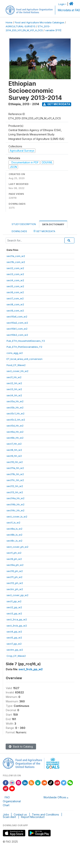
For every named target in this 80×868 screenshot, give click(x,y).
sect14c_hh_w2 (15, 510)
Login (62, 4)
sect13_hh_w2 (15, 492)
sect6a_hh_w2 (15, 432)
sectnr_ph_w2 (15, 589)
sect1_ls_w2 (13, 523)
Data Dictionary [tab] (53, 224)
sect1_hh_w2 (14, 377)
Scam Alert (9, 817)
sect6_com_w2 (15, 292)
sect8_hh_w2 (14, 450)
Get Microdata (57, 104)
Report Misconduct (33, 817)
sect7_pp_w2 (14, 644)
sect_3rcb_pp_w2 (17, 626)
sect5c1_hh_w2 (15, 413)
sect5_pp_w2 (14, 638)
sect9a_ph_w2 (15, 565)
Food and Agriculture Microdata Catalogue (39, 23)
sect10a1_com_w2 (17, 317)
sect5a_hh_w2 (15, 401)
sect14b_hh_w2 (15, 504)
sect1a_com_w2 (16, 256)
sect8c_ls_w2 (14, 541)
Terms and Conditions (45, 814)
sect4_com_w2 (15, 280)
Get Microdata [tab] (44, 231)
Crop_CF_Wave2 (16, 656)
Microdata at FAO (69, 10)
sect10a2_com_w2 (17, 323)
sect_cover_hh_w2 (17, 371)
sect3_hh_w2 (14, 389)
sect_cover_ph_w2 (17, 547)
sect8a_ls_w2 (14, 529)
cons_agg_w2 (15, 353)
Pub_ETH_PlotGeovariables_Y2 (24, 347)
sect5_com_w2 (15, 286)
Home (9, 23)
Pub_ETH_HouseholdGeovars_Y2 (26, 341)
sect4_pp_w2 (14, 632)
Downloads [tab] (19, 231)
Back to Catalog (21, 747)
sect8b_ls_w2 (14, 535)
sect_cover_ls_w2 (17, 517)
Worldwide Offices (55, 797)
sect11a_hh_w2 (15, 468)
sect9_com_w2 (15, 311)
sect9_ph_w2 (14, 559)
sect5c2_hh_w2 (16, 420)
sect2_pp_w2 (14, 607)
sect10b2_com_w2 (17, 335)
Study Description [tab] (24, 224)
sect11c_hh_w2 (15, 480)
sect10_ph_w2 (15, 571)
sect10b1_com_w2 (17, 329)
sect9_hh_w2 (14, 456)
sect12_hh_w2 (15, 486)
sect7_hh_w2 (14, 444)
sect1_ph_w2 (14, 553)
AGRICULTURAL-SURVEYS (21, 26)
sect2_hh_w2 (14, 383)
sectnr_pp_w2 (15, 650)
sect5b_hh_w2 (15, 407)
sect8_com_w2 (15, 304)
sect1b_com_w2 (16, 262)
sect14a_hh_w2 (15, 498)
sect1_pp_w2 (14, 601)
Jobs (6, 814)
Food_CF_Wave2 (16, 365)
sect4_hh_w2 (14, 395)
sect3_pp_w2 (14, 613)
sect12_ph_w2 (15, 583)
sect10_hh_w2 (15, 462)
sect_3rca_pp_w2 (17, 619)
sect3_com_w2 (15, 274)
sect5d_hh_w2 (15, 426)
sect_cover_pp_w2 (17, 595)
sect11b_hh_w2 (15, 474)
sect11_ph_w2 (14, 577)
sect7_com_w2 (15, 298)
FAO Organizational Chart (12, 801)
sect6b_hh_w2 (15, 438)
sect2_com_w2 (15, 268)
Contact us (20, 814)
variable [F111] (53, 30)
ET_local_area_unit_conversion (25, 359)
